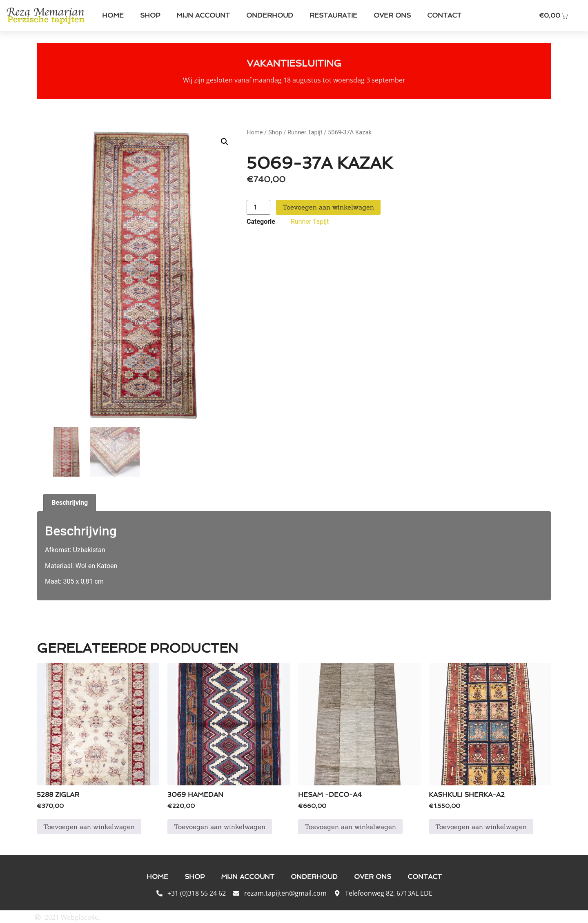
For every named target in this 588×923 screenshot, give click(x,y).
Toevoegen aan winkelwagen (328, 207)
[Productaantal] (258, 207)
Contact (444, 15)
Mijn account (203, 15)
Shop (150, 15)
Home (113, 15)
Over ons (392, 15)
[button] (225, 142)
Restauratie (333, 15)
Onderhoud (270, 15)
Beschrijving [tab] (70, 501)
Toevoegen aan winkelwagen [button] (89, 825)
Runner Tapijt (305, 132)
